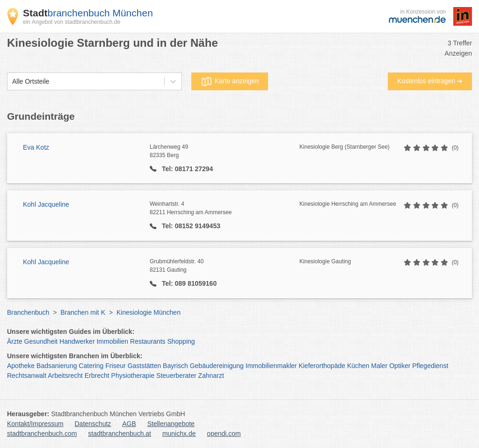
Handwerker (77, 341)
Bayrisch (175, 366)
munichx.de (179, 434)
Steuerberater (176, 376)
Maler (379, 366)
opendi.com (224, 434)
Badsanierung (57, 366)
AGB (129, 424)
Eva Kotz (36, 147)
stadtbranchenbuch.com (42, 434)
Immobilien (112, 341)
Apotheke (21, 366)
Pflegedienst (430, 366)
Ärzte (15, 341)
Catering (91, 366)
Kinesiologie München (149, 312)
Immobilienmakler (271, 366)
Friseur (116, 366)
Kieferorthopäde (322, 366)
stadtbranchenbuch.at (120, 434)
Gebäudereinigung (217, 366)
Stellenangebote (171, 424)
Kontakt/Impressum (35, 424)
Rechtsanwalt (27, 376)
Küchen (358, 366)
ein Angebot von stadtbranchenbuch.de (72, 22)
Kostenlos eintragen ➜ (430, 81)
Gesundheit (41, 341)
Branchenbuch (28, 312)
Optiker (400, 366)
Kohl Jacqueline (46, 204)
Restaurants (148, 341)
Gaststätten (145, 366)
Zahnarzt (211, 376)
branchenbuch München (88, 13)
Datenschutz (93, 424)
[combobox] (12, 82)
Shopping (181, 341)
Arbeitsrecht (65, 376)
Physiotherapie (133, 376)
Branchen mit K (83, 312)
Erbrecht (97, 376)
